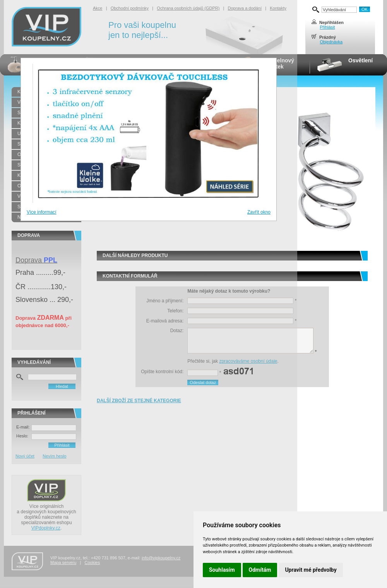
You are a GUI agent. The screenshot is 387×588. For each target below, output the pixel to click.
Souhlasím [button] (222, 570)
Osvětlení (360, 60)
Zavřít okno (259, 212)
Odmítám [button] (260, 570)
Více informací (42, 212)
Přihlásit (327, 27)
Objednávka (331, 42)
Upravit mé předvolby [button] (311, 570)
